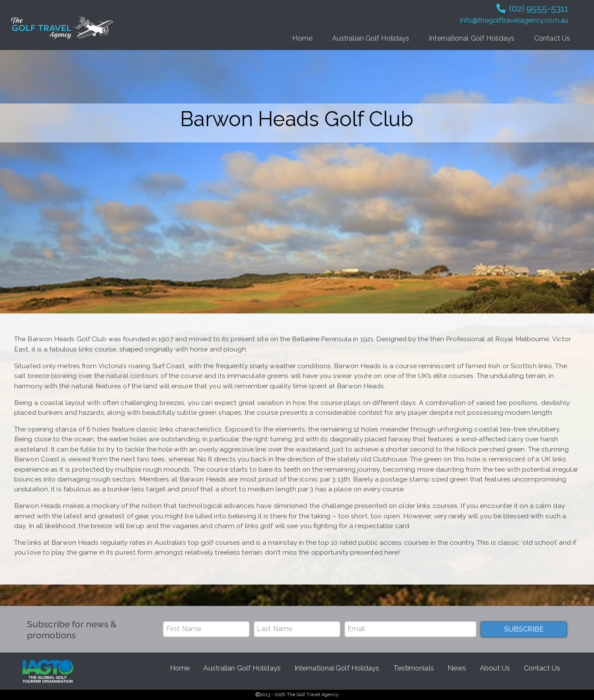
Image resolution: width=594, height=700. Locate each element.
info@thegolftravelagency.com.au (514, 20)
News (457, 668)
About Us (495, 668)
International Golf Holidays (472, 38)
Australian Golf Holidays (371, 38)
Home (302, 38)
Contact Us (552, 38)
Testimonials (414, 668)
